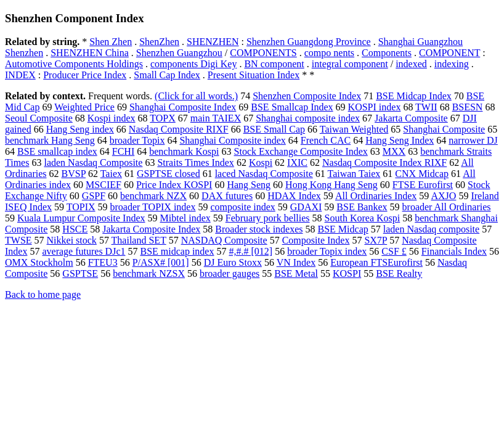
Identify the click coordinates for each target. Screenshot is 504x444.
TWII (426, 107)
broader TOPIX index (153, 207)
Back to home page (43, 294)
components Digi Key (193, 64)
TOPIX (81, 207)
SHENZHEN (213, 42)
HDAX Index (294, 196)
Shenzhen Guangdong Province (309, 42)
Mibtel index (185, 218)
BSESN (468, 107)
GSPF (94, 196)
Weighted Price (84, 107)
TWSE (18, 240)
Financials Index (454, 251)
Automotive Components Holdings (74, 64)
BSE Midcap (343, 229)
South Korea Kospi (363, 218)
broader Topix (137, 140)
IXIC (297, 162)
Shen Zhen (111, 42)
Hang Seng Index (400, 140)
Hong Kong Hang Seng (331, 185)
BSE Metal (296, 273)
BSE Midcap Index (414, 96)
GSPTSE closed (169, 174)
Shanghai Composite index (232, 140)
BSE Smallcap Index (292, 107)
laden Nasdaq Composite (93, 162)
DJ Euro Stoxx (233, 262)
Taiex (111, 174)
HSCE (75, 229)
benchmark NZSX (149, 273)
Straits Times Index (195, 162)
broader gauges (230, 273)
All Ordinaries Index (376, 196)
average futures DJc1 (83, 251)
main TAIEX (216, 118)
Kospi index (112, 118)
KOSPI (347, 273)
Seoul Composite (39, 118)
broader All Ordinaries (447, 207)
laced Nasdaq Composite (264, 174)
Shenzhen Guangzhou (179, 53)
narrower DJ (473, 140)
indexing (452, 64)
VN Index (296, 262)
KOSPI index (375, 107)
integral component (350, 64)
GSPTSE (80, 273)
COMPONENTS (263, 53)
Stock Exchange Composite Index (301, 151)
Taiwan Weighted (354, 129)
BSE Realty (399, 273)
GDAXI (306, 207)
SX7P (376, 240)
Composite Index (316, 240)
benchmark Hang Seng (50, 140)
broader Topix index (327, 251)
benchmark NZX (153, 196)
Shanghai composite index (308, 118)
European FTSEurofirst (376, 262)
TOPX (163, 118)
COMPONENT (449, 53)
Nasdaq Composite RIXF (179, 129)
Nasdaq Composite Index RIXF (384, 162)
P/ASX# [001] (161, 262)
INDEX (20, 75)
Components (387, 53)
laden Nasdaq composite (431, 229)
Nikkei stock (72, 240)
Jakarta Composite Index (151, 229)
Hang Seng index (80, 129)
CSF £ (394, 251)
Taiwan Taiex (354, 174)
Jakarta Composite (411, 118)
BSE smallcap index (57, 151)
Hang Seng (249, 185)
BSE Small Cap (274, 129)
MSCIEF (104, 185)
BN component (274, 64)
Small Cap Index (167, 75)
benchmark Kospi (184, 151)
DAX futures (227, 196)
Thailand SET (139, 240)
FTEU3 (103, 262)
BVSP (74, 174)
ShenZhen (159, 42)
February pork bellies (268, 218)
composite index (242, 207)
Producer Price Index (85, 75)
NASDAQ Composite (224, 240)
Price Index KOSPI (174, 185)
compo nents (329, 53)
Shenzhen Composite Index (307, 96)
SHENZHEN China (90, 53)
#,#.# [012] (250, 251)
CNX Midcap (422, 174)
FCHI (123, 151)
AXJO (443, 196)
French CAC (326, 140)
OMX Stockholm (39, 262)
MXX (394, 151)
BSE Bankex (362, 207)
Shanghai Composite (444, 129)
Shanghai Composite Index (183, 107)
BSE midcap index (177, 251)
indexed (411, 64)
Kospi (261, 162)
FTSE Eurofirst (423, 185)
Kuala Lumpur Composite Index (81, 218)
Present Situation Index (254, 75)
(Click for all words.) (196, 96)
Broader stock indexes (259, 229)
